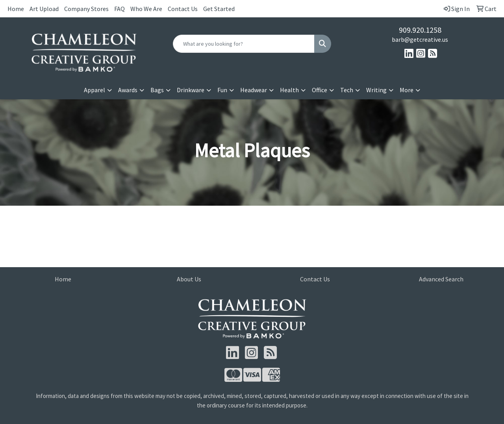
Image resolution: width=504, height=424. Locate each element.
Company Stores (86, 9)
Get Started (219, 9)
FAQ (120, 9)
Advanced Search (441, 279)
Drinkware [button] (191, 90)
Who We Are (146, 9)
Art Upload (44, 9)
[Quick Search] (244, 44)
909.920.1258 (420, 30)
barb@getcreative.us (420, 39)
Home (16, 9)
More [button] (407, 90)
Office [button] (320, 90)
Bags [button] (157, 90)
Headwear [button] (254, 90)
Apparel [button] (94, 90)
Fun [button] (222, 90)
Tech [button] (347, 90)
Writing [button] (376, 90)
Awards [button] (128, 90)
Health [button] (289, 90)
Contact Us (183, 9)
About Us (189, 279)
